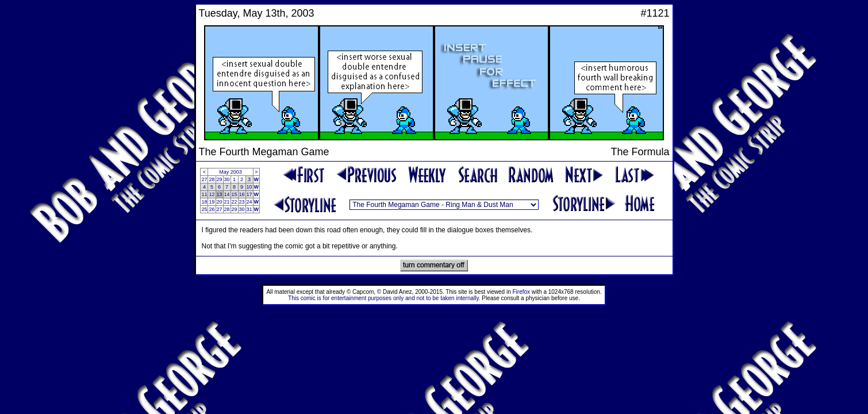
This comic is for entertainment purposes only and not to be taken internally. (384, 298)
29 (220, 179)
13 (220, 194)
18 (204, 202)
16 (242, 194)
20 (220, 202)
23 (242, 202)
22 (235, 202)
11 (204, 194)
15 (235, 194)
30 (227, 179)
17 (249, 194)
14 (227, 194)
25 (204, 209)
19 (212, 202)
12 (212, 194)
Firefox (522, 292)
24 (249, 202)
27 (204, 179)
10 (249, 187)
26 (212, 209)
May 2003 (231, 172)
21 (227, 202)
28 (212, 179)
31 (249, 209)
